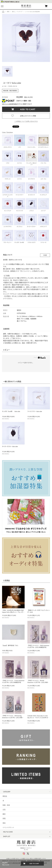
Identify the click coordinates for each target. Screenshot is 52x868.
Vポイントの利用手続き (10, 104)
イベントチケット (8, 827)
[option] (26, 38)
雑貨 (4, 814)
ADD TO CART (27, 109)
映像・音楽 (6, 805)
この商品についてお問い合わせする (26, 121)
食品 (4, 823)
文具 (4, 809)
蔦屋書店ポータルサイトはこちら (26, 845)
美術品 (5, 796)
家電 (4, 818)
